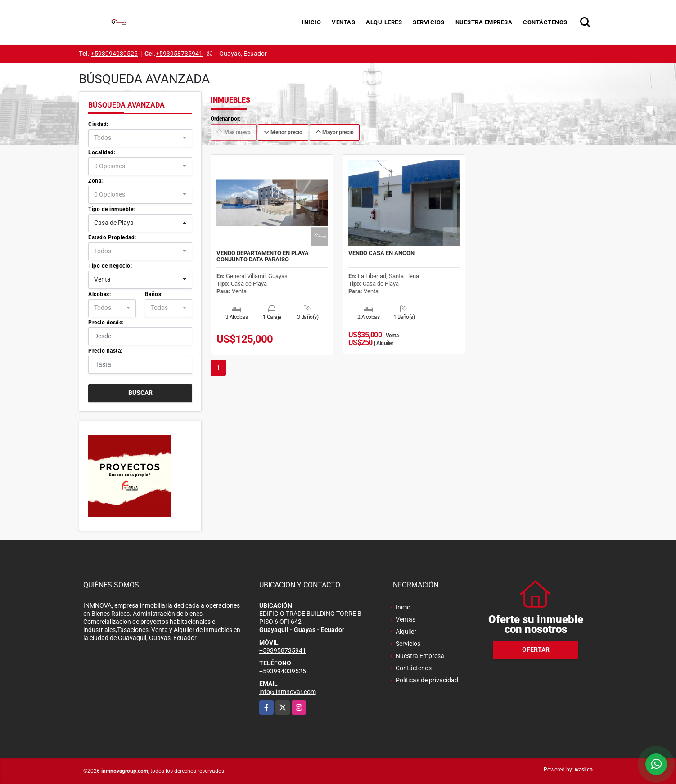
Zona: (96, 181)
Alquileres (384, 22)
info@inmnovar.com (288, 692)
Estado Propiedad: (112, 237)
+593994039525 (114, 54)
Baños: (154, 294)
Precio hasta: (105, 351)
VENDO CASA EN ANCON (381, 253)
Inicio (311, 22)
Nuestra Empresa (484, 22)
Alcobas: (99, 294)
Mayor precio (335, 132)
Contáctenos (545, 22)
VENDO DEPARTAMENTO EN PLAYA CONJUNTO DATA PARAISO (263, 256)
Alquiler (406, 632)
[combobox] (140, 138)
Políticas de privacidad (427, 680)
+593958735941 (179, 54)
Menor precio (283, 132)
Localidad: (102, 152)
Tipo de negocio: (110, 266)
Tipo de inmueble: (112, 209)
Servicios (429, 22)
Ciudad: (98, 124)
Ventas (343, 22)
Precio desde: (106, 323)
